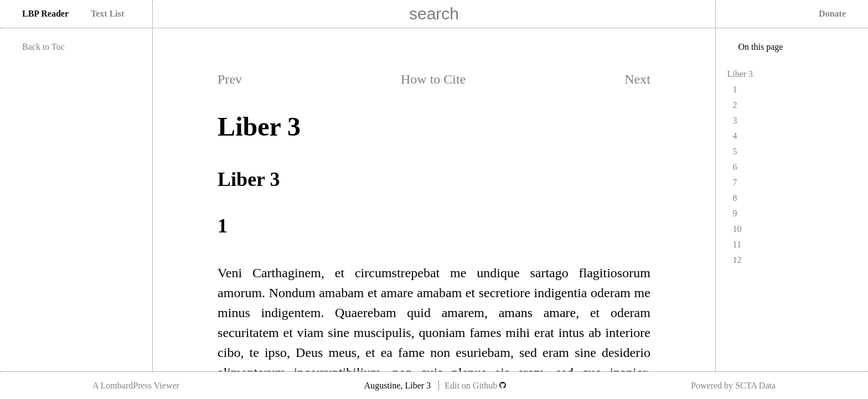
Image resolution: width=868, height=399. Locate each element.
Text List (107, 14)
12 (737, 260)
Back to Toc (43, 47)
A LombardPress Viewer (136, 385)
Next (637, 79)
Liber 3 (740, 74)
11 (737, 244)
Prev (230, 79)
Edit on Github (475, 385)
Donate (832, 14)
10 (737, 229)
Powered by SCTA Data (733, 385)
